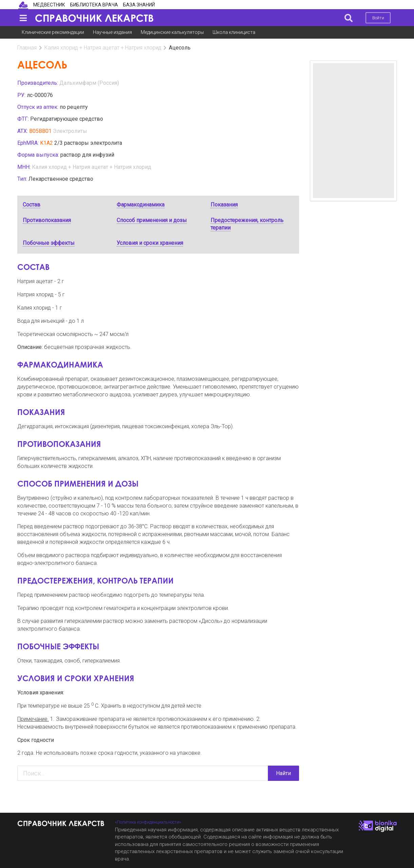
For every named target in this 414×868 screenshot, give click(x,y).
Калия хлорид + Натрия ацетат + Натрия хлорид (103, 48)
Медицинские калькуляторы (172, 32)
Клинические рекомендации (53, 32)
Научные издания (112, 32)
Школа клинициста (234, 32)
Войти (378, 18)
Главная (27, 48)
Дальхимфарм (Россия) (89, 83)
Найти (283, 773)
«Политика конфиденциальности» (148, 822)
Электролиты (70, 131)
